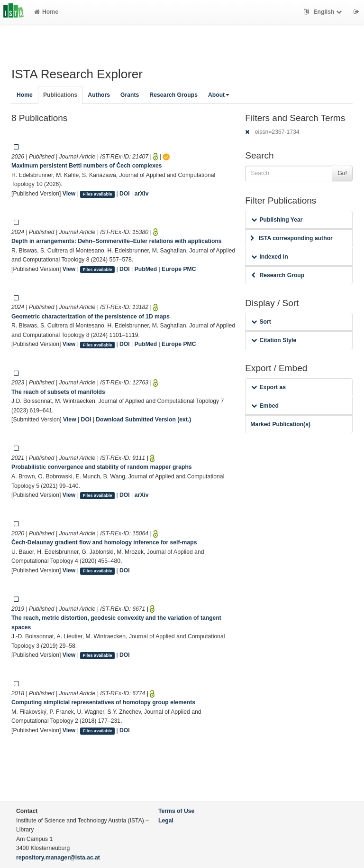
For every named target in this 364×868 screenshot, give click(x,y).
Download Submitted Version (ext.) (143, 420)
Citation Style (274, 340)
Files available (98, 194)
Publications (60, 95)
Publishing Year (277, 220)
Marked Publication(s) (280, 424)
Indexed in (269, 257)
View (69, 194)
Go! (342, 173)
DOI (125, 194)
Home (46, 12)
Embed (265, 406)
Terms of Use (176, 811)
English (324, 12)
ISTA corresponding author (291, 238)
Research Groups (173, 95)
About (219, 95)
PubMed (146, 269)
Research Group (278, 275)
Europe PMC (179, 269)
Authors (99, 95)
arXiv (142, 194)
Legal (166, 821)
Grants (130, 95)
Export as (268, 387)
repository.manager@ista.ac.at (58, 858)
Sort (261, 322)
